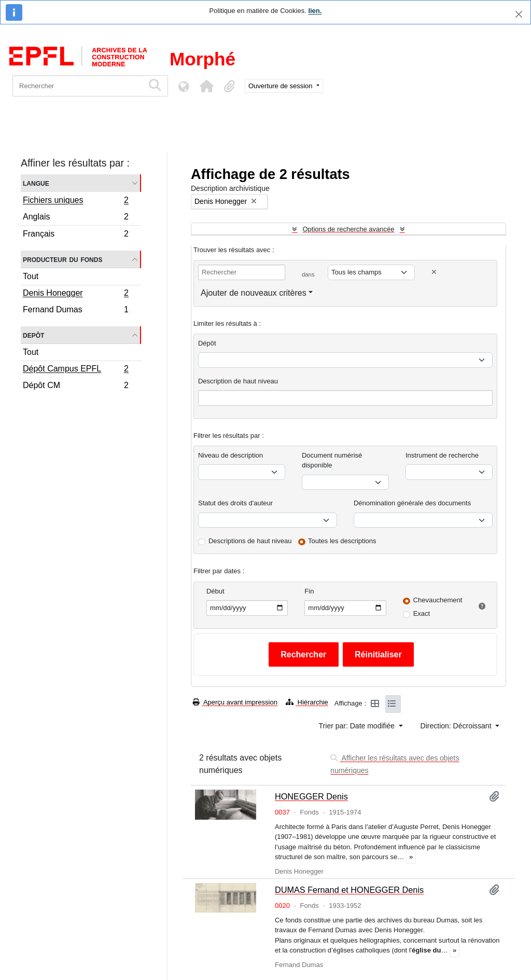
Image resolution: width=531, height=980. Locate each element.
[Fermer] (519, 14)
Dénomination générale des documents (412, 503)
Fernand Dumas (75, 311)
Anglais (75, 218)
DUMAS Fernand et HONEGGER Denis (349, 890)
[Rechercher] (78, 86)
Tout (31, 276)
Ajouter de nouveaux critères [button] (254, 293)
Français (75, 235)
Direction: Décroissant (457, 726)
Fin (309, 591)
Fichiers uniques (75, 201)
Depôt (33, 335)
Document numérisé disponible (332, 460)
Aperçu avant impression (235, 702)
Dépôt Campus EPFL (75, 370)
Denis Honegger (75, 294)
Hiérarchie (307, 702)
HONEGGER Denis (311, 796)
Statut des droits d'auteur (235, 503)
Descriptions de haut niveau (250, 541)
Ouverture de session (281, 86)
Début (215, 591)
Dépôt (207, 343)
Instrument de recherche (442, 455)
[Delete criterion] (434, 272)
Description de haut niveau (238, 381)
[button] (206, 86)
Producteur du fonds (62, 259)
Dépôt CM (75, 387)
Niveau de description (230, 455)
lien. (315, 11)
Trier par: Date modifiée (358, 726)
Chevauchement (438, 600)
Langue (36, 183)
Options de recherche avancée (348, 229)
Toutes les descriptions (342, 541)
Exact (422, 613)
